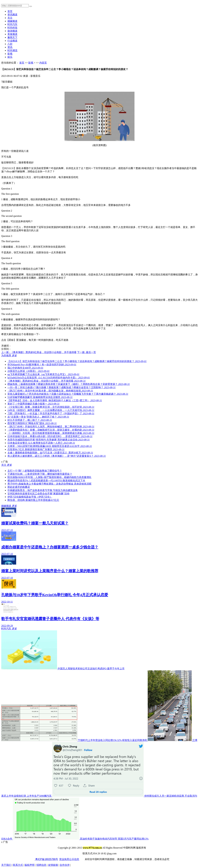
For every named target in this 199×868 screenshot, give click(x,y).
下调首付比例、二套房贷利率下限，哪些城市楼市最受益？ (40, 474)
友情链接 (53, 865)
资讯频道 (12, 15)
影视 (10, 54)
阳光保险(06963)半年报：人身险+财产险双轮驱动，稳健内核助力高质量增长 (49, 477)
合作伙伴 (65, 865)
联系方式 (18, 865)
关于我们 (6, 865)
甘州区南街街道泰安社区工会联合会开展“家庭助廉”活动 (38, 494)
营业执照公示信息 (69, 859)
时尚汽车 (12, 24)
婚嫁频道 (12, 21)
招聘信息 (41, 865)
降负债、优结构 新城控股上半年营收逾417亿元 (33, 500)
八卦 (10, 44)
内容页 (43, 63)
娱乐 (10, 57)
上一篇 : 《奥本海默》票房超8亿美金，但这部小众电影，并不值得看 (39, 352)
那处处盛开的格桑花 (19, 487)
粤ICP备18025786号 (46, 859)
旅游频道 (12, 31)
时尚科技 (12, 28)
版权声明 (30, 865)
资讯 (10, 47)
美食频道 (12, 34)
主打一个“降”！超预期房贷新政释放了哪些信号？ (35, 471)
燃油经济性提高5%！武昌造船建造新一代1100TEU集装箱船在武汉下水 (46, 480)
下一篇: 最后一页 (86, 352)
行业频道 (12, 41)
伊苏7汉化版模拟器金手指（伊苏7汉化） (30, 497)
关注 (10, 18)
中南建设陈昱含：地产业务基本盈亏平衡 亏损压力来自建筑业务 (43, 490)
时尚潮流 (12, 50)
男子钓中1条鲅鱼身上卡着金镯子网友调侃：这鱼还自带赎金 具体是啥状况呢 (49, 484)
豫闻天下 (12, 37)
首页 (10, 11)
